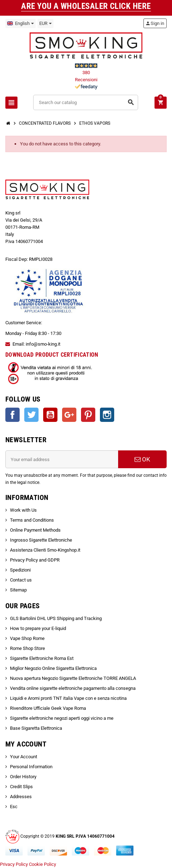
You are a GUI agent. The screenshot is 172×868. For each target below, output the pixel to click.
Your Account (24, 757)
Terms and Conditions (32, 520)
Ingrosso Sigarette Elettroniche (41, 540)
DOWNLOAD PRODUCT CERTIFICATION (52, 355)
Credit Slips (21, 787)
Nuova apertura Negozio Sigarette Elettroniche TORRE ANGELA (73, 678)
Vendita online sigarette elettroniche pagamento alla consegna (73, 688)
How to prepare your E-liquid (38, 628)
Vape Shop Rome (27, 638)
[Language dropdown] (21, 24)
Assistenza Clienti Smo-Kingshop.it (45, 550)
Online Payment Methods (35, 530)
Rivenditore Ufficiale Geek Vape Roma (48, 708)
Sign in (155, 23)
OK (142, 459)
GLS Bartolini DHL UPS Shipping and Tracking (56, 618)
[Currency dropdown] (45, 24)
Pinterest (88, 415)
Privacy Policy (14, 864)
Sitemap (18, 590)
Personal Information (31, 767)
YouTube (50, 415)
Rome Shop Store (27, 648)
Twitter (31, 415)
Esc (14, 807)
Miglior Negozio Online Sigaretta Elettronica (53, 668)
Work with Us (23, 510)
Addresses (21, 797)
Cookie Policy (42, 864)
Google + (69, 415)
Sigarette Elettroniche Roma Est (42, 658)
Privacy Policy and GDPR (35, 560)
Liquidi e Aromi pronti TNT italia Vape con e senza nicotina (68, 698)
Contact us (21, 580)
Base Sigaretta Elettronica (36, 728)
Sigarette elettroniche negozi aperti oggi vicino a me (62, 718)
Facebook (12, 415)
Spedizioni (20, 570)
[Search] (86, 102)
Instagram (107, 415)
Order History (23, 777)
